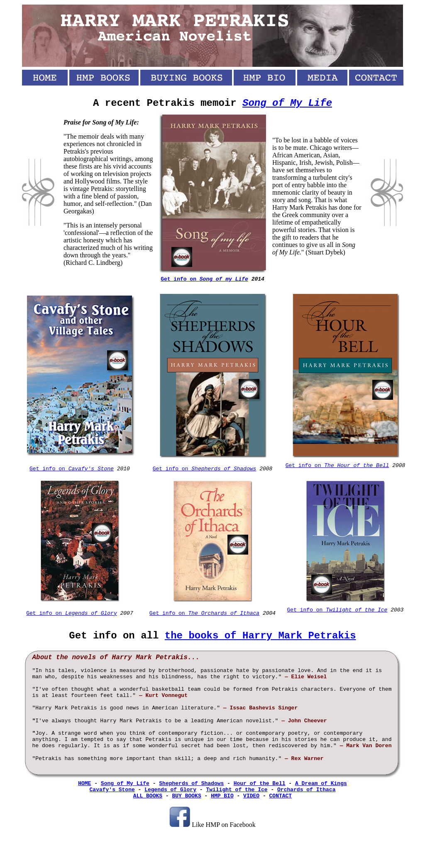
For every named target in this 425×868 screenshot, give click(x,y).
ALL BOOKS (148, 796)
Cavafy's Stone (112, 790)
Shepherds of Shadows (191, 784)
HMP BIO (222, 796)
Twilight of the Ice (237, 790)
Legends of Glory (170, 790)
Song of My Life (287, 103)
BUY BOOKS (186, 796)
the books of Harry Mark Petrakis (260, 636)
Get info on (72, 469)
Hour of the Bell (260, 784)
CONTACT (281, 796)
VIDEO (251, 796)
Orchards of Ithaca (306, 790)
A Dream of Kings (321, 784)
